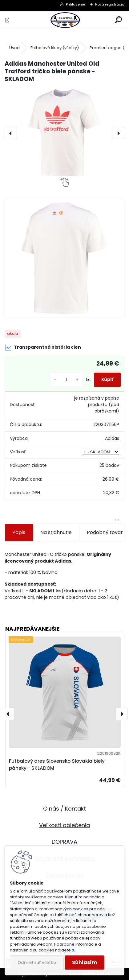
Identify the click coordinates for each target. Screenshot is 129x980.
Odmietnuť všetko (37, 963)
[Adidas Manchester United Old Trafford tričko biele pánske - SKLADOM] (64, 133)
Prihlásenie (75, 4)
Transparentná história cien (43, 347)
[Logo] (64, 20)
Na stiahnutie (56, 532)
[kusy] (66, 380)
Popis (19, 532)
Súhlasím (85, 962)
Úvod (14, 48)
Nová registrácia (110, 4)
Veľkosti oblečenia (64, 825)
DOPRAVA (64, 842)
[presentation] (11, 133)
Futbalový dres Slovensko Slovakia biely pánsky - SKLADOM (57, 765)
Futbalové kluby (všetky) (55, 48)
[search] (118, 20)
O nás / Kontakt (64, 809)
